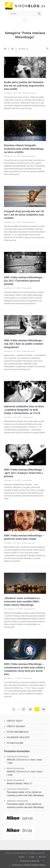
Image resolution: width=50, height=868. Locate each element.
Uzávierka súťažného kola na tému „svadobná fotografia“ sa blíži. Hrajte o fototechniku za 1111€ (24, 410)
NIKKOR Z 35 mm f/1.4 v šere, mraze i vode (25, 761)
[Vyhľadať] (39, 14)
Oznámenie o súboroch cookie (33, 861)
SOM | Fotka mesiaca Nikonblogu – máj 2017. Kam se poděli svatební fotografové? (24, 344)
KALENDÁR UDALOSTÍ (18, 737)
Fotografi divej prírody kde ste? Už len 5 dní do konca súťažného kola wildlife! (24, 215)
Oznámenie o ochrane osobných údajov (29, 865)
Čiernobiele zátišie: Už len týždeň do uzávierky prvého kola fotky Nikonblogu (25, 794)
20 (44, 709)
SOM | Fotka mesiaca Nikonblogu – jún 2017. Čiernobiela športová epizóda (24, 281)
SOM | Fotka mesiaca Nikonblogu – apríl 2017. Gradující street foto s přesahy (24, 473)
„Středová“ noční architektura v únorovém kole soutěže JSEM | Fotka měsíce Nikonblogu (22, 601)
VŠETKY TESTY (15, 721)
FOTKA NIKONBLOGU (18, 732)
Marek (10, 768)
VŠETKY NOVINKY (16, 726)
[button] (25, 20)
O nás (32, 857)
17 (24, 709)
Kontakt (42, 857)
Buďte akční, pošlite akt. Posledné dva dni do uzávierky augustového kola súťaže (24, 86)
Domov (22, 857)
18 (31, 709)
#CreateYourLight (15, 743)
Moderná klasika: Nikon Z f (19, 783)
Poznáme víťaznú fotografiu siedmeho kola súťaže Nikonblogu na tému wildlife (24, 149)
